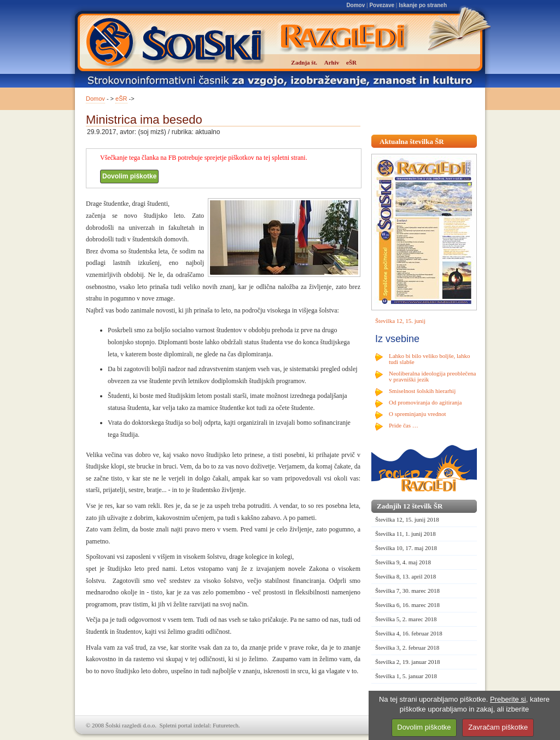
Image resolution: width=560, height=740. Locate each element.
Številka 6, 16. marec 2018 (407, 605)
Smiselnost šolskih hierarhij (422, 391)
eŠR (121, 99)
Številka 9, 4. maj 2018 (403, 562)
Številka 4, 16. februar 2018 (409, 633)
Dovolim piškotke (129, 176)
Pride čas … (404, 425)
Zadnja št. (304, 62)
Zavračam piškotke (498, 727)
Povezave (382, 5)
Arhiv (332, 62)
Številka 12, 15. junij (400, 321)
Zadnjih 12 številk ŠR (410, 506)
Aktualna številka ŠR (412, 141)
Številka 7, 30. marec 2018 (407, 591)
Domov (355, 5)
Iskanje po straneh (423, 5)
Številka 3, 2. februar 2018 (407, 647)
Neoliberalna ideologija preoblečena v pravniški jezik (432, 376)
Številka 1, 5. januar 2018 (406, 676)
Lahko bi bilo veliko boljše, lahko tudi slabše (429, 359)
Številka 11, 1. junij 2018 (406, 534)
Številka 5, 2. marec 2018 (406, 619)
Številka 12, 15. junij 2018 (407, 519)
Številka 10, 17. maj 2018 (406, 548)
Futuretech (226, 725)
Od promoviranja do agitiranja (425, 402)
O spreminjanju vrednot (417, 414)
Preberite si (508, 699)
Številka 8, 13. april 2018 (406, 576)
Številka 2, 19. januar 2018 (408, 662)
